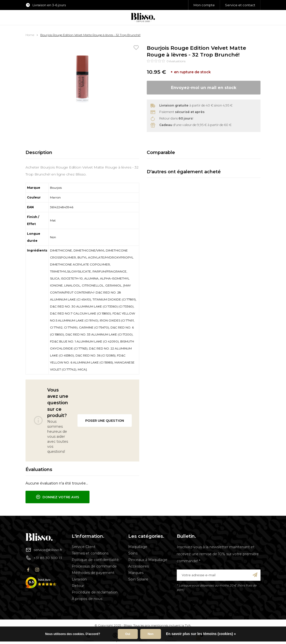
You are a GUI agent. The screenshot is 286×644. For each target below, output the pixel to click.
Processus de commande (94, 566)
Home (30, 35)
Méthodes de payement (93, 573)
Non (151, 634)
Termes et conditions (90, 553)
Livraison (79, 579)
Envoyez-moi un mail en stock (204, 88)
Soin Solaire (138, 579)
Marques (136, 573)
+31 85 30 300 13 (44, 558)
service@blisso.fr (44, 550)
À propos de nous (87, 599)
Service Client (84, 547)
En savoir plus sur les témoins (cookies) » (201, 634)
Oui (128, 634)
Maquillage (138, 547)
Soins (133, 553)
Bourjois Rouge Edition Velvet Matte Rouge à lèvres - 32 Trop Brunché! (90, 35)
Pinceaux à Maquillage (148, 560)
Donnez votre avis (57, 497)
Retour (78, 586)
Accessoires (138, 566)
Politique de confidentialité (95, 560)
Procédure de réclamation (95, 592)
